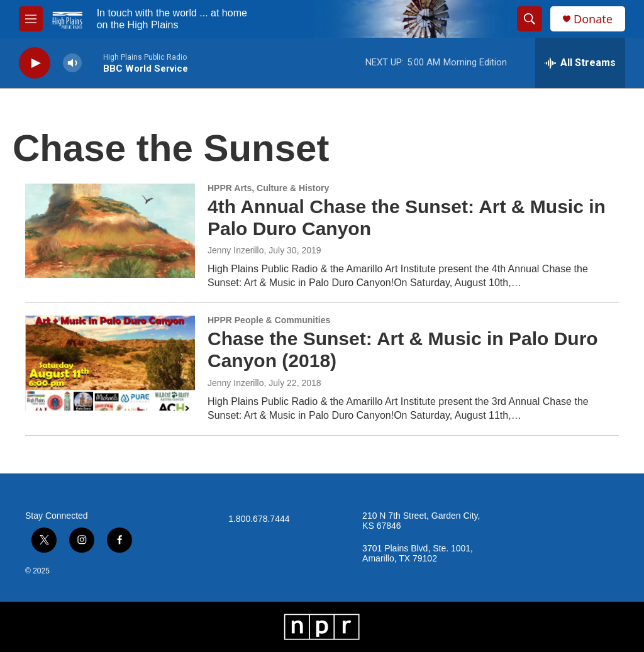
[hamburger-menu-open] (31, 19)
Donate (593, 19)
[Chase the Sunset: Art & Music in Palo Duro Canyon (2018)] (110, 363)
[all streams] (580, 63)
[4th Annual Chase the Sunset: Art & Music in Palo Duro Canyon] (110, 231)
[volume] (72, 63)
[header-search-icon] (530, 19)
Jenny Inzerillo (236, 250)
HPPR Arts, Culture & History (268, 188)
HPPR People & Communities (269, 320)
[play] (35, 63)
